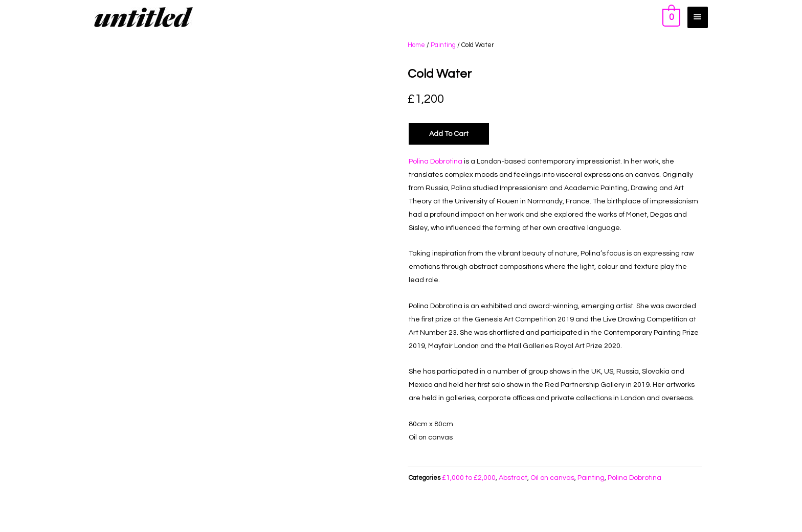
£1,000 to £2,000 (469, 478)
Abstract (513, 478)
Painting (443, 45)
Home (416, 45)
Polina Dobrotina (436, 161)
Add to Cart (449, 134)
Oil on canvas (552, 478)
